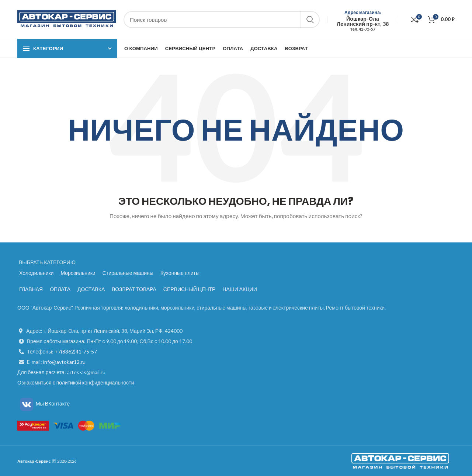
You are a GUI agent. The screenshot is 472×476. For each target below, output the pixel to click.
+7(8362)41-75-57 (76, 351)
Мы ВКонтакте (44, 403)
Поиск (310, 20)
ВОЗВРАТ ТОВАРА (134, 289)
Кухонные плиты (180, 273)
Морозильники (78, 273)
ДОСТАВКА (91, 289)
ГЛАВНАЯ (31, 289)
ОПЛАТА (60, 289)
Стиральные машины (128, 273)
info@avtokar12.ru (64, 362)
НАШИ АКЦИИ (240, 289)
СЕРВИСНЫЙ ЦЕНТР (190, 289)
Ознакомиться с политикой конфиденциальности (76, 382)
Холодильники (36, 273)
